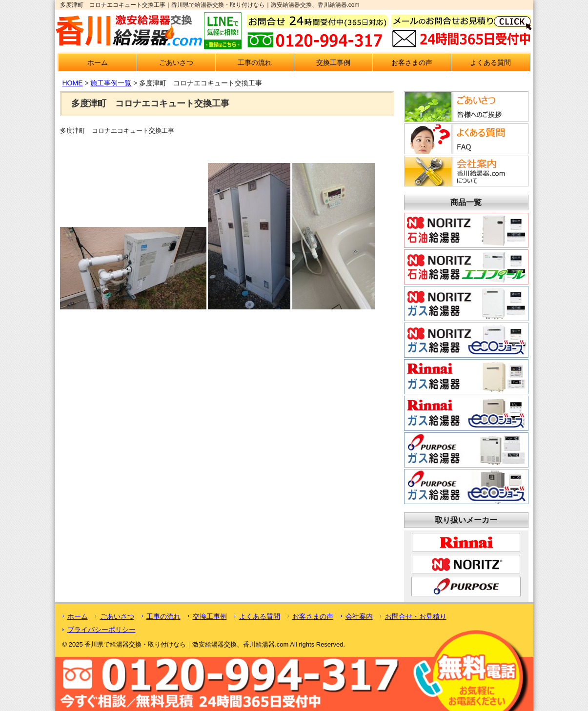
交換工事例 (333, 62)
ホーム (98, 62)
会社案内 (359, 616)
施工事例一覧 (111, 83)
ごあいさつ (176, 62)
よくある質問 (490, 62)
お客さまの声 (412, 62)
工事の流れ (255, 62)
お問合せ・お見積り (416, 616)
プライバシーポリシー (101, 630)
